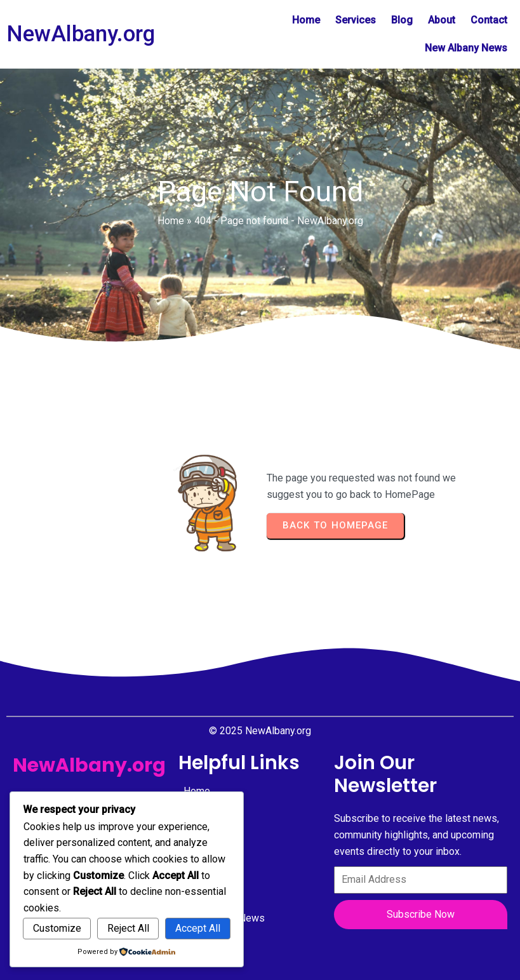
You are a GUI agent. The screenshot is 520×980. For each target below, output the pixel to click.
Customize (57, 928)
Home (171, 221)
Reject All (128, 928)
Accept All (198, 928)
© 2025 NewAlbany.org (260, 731)
